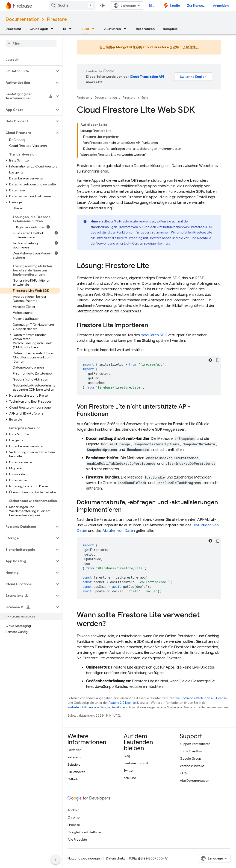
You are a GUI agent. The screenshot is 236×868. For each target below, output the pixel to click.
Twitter (129, 770)
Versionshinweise (192, 766)
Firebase (83, 98)
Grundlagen (39, 29)
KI (65, 29)
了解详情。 (191, 47)
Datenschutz (115, 858)
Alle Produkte (77, 839)
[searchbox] (31, 43)
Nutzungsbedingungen (85, 858)
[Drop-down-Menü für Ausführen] (126, 29)
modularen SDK (154, 335)
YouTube (130, 778)
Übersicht (13, 29)
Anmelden (221, 6)
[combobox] (72, 6)
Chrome (74, 817)
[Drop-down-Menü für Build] (94, 29)
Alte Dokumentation (195, 781)
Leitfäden (74, 750)
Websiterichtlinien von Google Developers (97, 707)
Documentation (22, 19)
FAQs (184, 773)
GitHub (73, 779)
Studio (175, 6)
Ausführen (112, 29)
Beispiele (170, 29)
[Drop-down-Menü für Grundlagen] (53, 29)
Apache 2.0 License (122, 703)
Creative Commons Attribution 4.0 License (197, 698)
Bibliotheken (76, 772)
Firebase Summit (136, 763)
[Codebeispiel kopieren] (218, 360)
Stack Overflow (191, 751)
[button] (27, 71)
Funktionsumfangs (130, 232)
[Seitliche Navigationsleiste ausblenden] (56, 860)
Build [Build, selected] (85, 29)
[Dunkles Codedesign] (210, 360)
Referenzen (145, 29)
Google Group (190, 758)
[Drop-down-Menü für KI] (72, 29)
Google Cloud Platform (84, 832)
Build (145, 98)
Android (74, 810)
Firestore (57, 19)
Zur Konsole (196, 6)
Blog (152, 6)
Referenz (74, 757)
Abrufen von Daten (119, 531)
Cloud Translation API (147, 77)
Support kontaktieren (195, 744)
